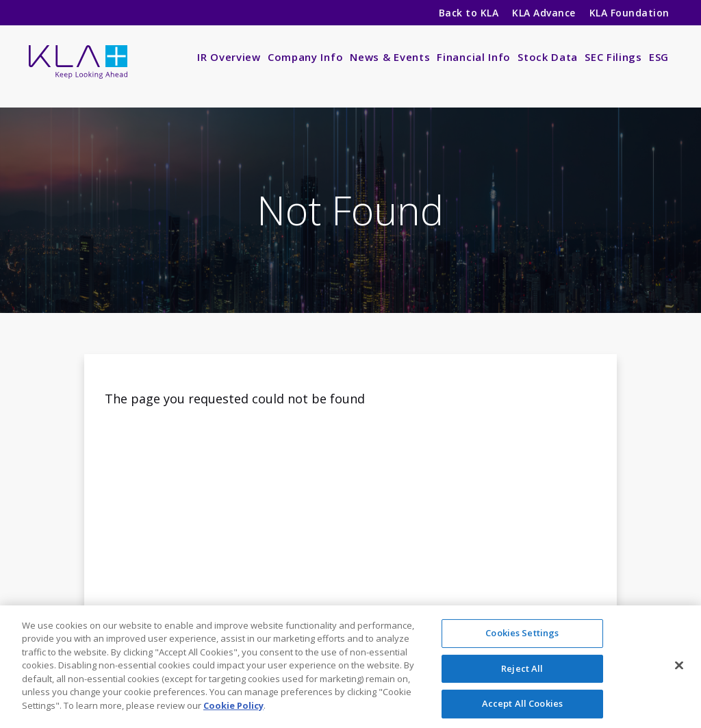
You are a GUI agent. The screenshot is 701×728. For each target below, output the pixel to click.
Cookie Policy (233, 709)
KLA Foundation (631, 13)
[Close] (679, 668)
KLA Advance (544, 13)
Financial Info (474, 57)
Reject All (522, 671)
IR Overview (229, 57)
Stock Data (548, 57)
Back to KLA (469, 13)
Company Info (305, 57)
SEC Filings (613, 57)
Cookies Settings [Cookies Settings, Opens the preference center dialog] (522, 636)
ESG (659, 57)
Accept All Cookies (522, 707)
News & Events (390, 57)
